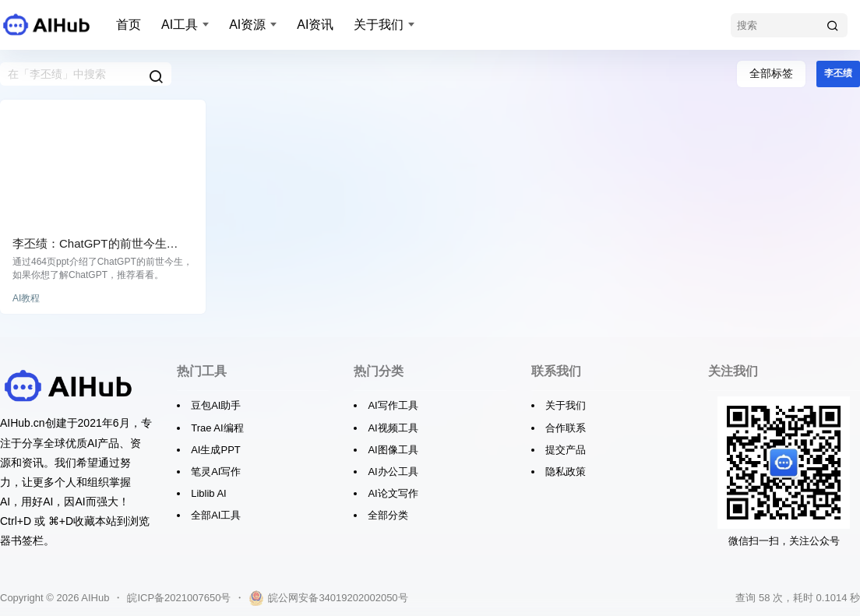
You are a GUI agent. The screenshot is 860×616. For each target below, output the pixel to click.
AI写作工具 (393, 405)
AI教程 (26, 298)
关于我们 (379, 25)
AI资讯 (315, 25)
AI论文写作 (393, 493)
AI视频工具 (393, 428)
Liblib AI (209, 493)
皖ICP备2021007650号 (179, 598)
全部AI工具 (216, 515)
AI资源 (247, 25)
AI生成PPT (216, 450)
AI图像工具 (393, 450)
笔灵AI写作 (216, 472)
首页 (129, 25)
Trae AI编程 (217, 428)
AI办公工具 (393, 472)
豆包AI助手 (216, 405)
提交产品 (566, 450)
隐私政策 (566, 472)
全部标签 (771, 73)
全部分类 (388, 515)
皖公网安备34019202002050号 (328, 598)
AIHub (94, 598)
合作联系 (566, 428)
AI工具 (180, 25)
